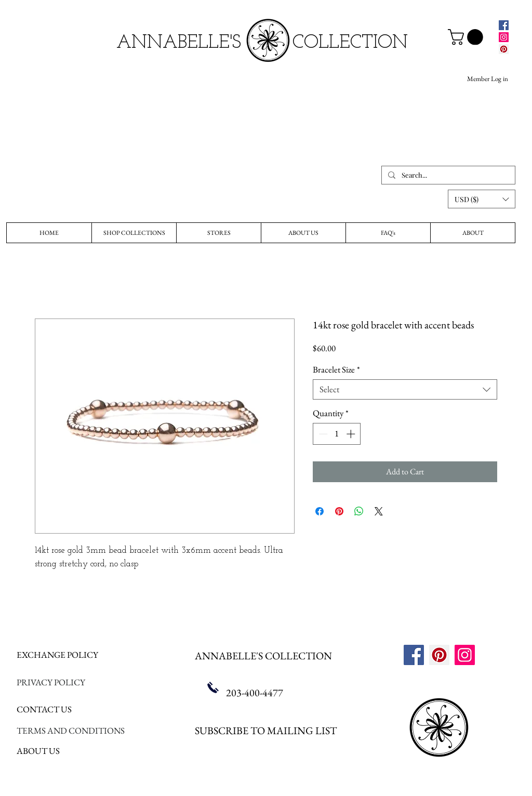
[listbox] (482, 199)
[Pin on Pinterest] (339, 511)
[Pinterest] (504, 49)
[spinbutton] (337, 434)
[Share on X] (379, 511)
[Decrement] (322, 434)
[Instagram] (504, 37)
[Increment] (352, 434)
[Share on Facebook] (320, 511)
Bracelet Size (336, 370)
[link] (467, 37)
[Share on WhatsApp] (359, 511)
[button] (482, 199)
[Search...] (447, 175)
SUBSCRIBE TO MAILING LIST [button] (266, 731)
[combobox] (405, 389)
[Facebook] (504, 25)
